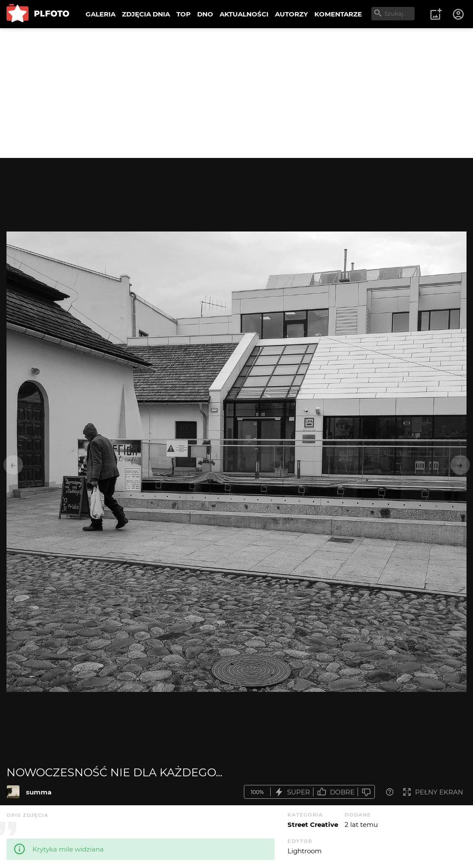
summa (39, 792)
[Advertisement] (236, 93)
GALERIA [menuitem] (101, 14)
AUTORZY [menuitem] (291, 14)
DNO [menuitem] (205, 14)
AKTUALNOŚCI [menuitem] (244, 14)
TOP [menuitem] (184, 14)
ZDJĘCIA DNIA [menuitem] (146, 14)
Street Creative (313, 825)
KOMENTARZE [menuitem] (338, 14)
